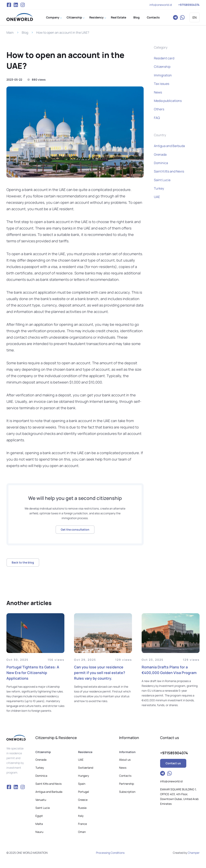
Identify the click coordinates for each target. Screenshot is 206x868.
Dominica (161, 163)
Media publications (168, 101)
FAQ (157, 118)
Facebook (9, 5)
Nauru (39, 832)
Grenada (160, 154)
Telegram (175, 17)
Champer (194, 853)
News (158, 92)
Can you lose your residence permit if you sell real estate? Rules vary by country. (100, 673)
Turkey (159, 188)
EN (195, 17)
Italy (81, 816)
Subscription (127, 792)
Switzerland (86, 768)
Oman (82, 832)
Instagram (23, 5)
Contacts (153, 17)
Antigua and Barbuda (169, 146)
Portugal (83, 792)
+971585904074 (189, 5)
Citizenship (74, 17)
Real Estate (118, 17)
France (82, 824)
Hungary (83, 776)
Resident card (164, 58)
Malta (39, 824)
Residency (96, 17)
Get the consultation (75, 529)
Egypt (39, 816)
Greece (83, 800)
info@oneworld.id (161, 5)
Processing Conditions (110, 853)
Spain (82, 784)
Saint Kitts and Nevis (169, 171)
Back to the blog (23, 562)
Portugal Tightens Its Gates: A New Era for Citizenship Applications (33, 673)
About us (125, 760)
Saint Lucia (162, 180)
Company (53, 17)
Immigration (163, 75)
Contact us (173, 763)
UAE (157, 197)
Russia (82, 808)
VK (16, 5)
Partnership (127, 784)
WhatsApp (182, 17)
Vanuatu (41, 800)
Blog (136, 17)
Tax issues (162, 84)
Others (159, 109)
